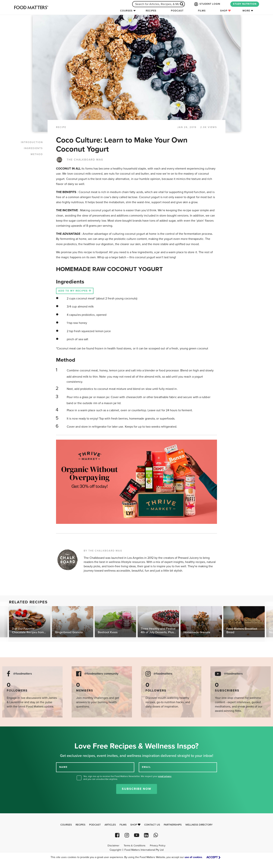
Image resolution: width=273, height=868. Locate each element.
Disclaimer (113, 846)
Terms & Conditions (135, 846)
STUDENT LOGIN (207, 4)
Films (202, 11)
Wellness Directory (199, 825)
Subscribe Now (137, 789)
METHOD (37, 154)
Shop (226, 11)
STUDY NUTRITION (245, 4)
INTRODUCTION (32, 142)
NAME (63, 767)
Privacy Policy (158, 846)
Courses (126, 11)
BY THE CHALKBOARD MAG (103, 551)
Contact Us (152, 825)
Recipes (151, 11)
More (246, 11)
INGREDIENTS (33, 148)
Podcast (177, 11)
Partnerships (173, 825)
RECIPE (61, 127)
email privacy (165, 776)
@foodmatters (23, 674)
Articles (110, 825)
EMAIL (146, 767)
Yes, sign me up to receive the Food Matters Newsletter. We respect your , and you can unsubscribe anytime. (128, 778)
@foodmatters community (101, 674)
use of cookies (193, 857)
